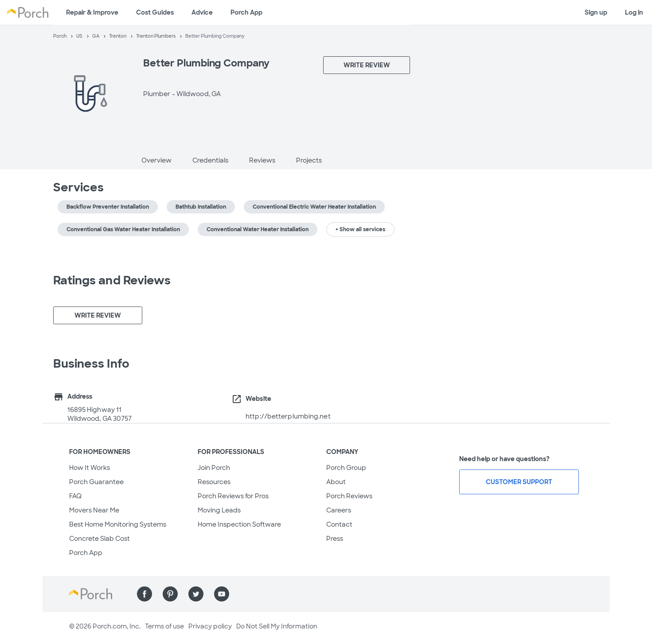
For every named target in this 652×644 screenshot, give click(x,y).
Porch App (246, 12)
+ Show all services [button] (360, 229)
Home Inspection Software (239, 524)
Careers (339, 510)
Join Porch (214, 468)
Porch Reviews (349, 496)
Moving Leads (219, 510)
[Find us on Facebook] (144, 594)
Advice (202, 12)
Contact (339, 524)
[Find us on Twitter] (196, 594)
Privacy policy (210, 626)
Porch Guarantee (96, 482)
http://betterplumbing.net (288, 416)
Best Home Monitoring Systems (118, 524)
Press (335, 539)
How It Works (90, 468)
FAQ (75, 496)
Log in (634, 12)
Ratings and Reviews (112, 280)
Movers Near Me (94, 510)
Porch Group (346, 468)
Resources (214, 482)
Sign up (596, 12)
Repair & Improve (92, 12)
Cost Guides (155, 12)
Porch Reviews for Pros (233, 496)
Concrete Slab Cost (100, 539)
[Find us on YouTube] (222, 594)
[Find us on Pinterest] (170, 594)
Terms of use (164, 626)
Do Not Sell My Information (277, 626)
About (336, 482)
